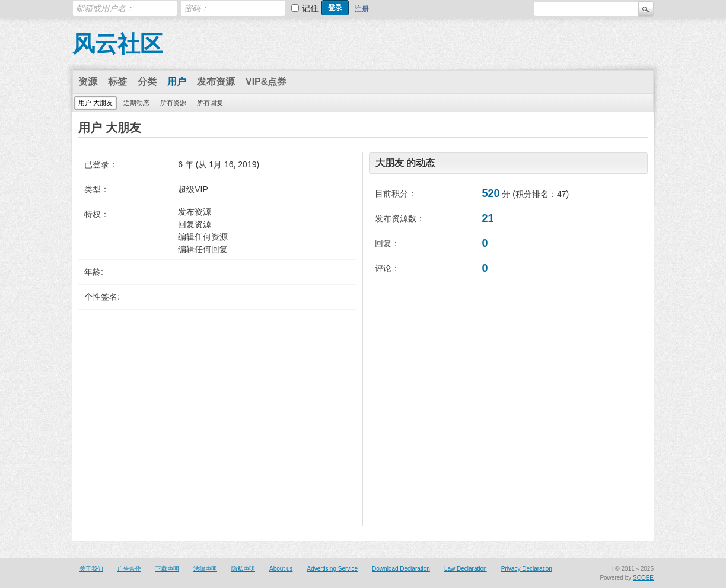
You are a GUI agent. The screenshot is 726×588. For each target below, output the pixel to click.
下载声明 (167, 569)
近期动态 (136, 103)
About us (281, 569)
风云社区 (117, 44)
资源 (88, 82)
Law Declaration (466, 569)
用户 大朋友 (95, 103)
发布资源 (216, 82)
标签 (117, 82)
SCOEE (643, 578)
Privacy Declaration (527, 569)
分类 (147, 82)
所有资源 (173, 103)
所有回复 (210, 103)
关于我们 (91, 569)
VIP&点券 (266, 82)
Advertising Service (332, 569)
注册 (362, 9)
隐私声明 (243, 569)
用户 (177, 82)
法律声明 (205, 569)
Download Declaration (401, 569)
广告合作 (129, 569)
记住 (310, 8)
